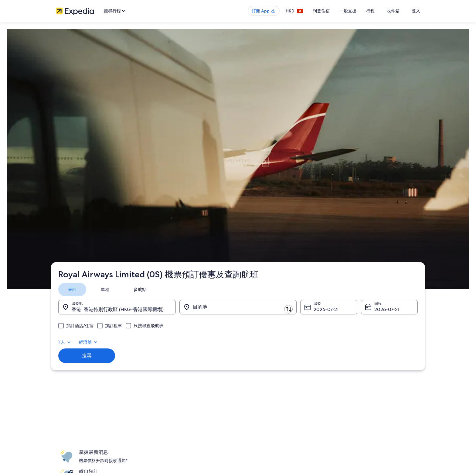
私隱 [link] (248, 327)
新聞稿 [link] (61, 386)
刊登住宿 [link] (63, 347)
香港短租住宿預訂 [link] (165, 347)
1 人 (372, 89)
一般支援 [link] (345, 327)
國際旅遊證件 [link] (349, 376)
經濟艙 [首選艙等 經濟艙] (396, 89)
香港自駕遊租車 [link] (163, 376)
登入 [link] (328, 236)
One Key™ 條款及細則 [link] (262, 356)
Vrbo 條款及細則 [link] (258, 366)
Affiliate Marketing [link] (71, 376)
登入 (416, 11)
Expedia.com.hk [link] (73, 190)
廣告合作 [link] (63, 366)
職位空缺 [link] (63, 337)
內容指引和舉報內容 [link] (260, 376)
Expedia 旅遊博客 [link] (164, 395)
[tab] (77, 89)
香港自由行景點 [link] (163, 327)
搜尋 (91, 144)
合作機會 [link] (63, 356)
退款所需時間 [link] (349, 356)
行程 (383, 11)
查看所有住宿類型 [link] (165, 386)
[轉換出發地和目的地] (180, 106)
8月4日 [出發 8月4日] (320, 109)
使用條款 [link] (251, 347)
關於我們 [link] (63, 327)
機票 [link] (95, 190)
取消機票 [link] (345, 337)
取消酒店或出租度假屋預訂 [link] (360, 347)
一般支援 (361, 11)
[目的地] (238, 106)
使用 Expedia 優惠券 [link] (355, 366)
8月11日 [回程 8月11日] (379, 109)
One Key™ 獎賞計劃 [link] (166, 405)
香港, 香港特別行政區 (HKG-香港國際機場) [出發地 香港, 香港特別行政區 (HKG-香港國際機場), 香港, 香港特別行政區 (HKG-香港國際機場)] (122, 109)
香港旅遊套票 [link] (161, 356)
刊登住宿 (334, 11)
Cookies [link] (251, 337)
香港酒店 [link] (157, 337)
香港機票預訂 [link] (161, 366)
